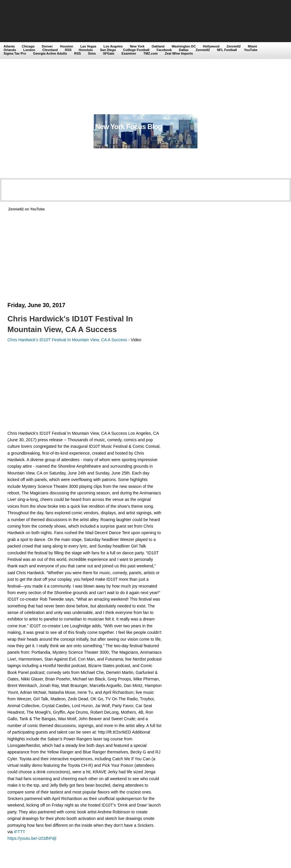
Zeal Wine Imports (179, 53)
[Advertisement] (56, 58)
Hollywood (211, 46)
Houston (67, 46)
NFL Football (227, 50)
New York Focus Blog (129, 127)
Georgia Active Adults (50, 53)
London (29, 50)
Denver (47, 46)
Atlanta (9, 46)
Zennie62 (234, 46)
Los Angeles (113, 46)
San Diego (108, 50)
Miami (253, 46)
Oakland (158, 46)
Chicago (28, 46)
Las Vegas (88, 46)
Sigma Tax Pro (15, 53)
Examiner (129, 53)
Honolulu (86, 50)
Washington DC (184, 46)
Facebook (164, 50)
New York (137, 46)
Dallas (184, 50)
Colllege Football (136, 50)
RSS (68, 50)
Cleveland (50, 50)
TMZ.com (151, 53)
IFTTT (20, 832)
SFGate (109, 53)
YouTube (251, 50)
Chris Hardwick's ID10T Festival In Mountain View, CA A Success (70, 324)
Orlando (10, 50)
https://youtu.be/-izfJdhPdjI (32, 838)
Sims (92, 53)
